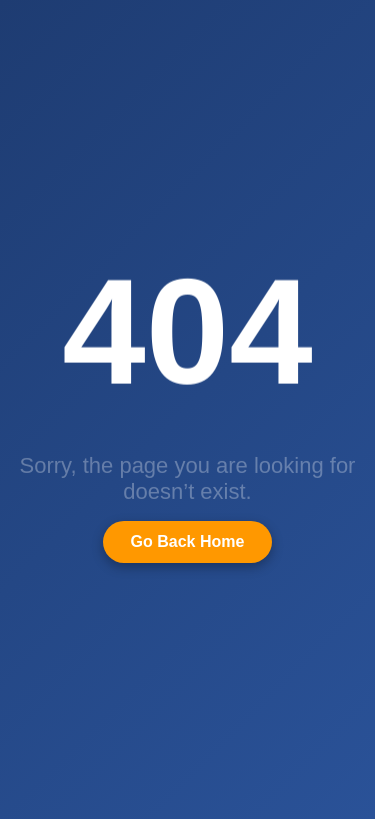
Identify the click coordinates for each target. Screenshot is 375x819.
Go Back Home (188, 541)
